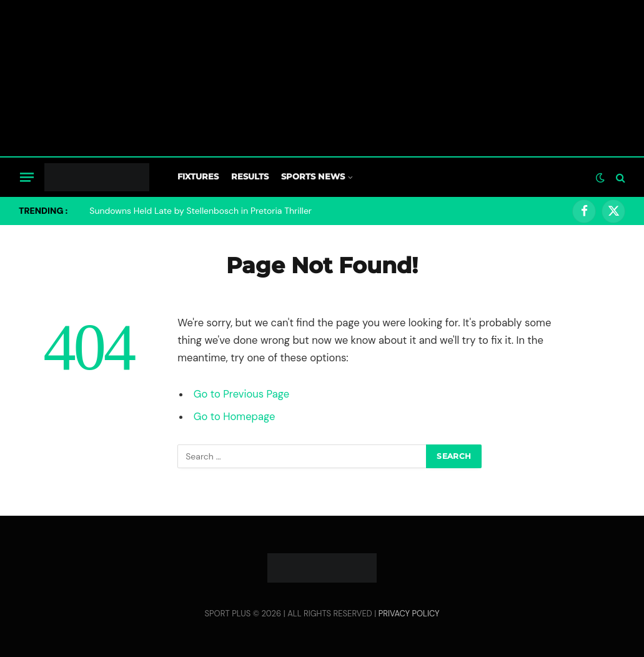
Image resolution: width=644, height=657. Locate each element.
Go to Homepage (234, 417)
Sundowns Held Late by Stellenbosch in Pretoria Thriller (201, 211)
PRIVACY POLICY (409, 614)
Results (250, 177)
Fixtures (198, 177)
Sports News (313, 177)
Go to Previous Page (241, 394)
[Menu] (27, 177)
